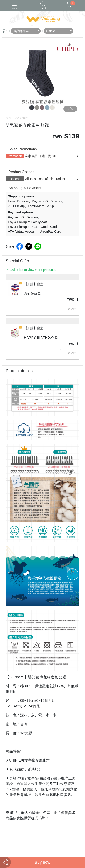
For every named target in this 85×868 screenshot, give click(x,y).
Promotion (15, 156)
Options (15, 179)
